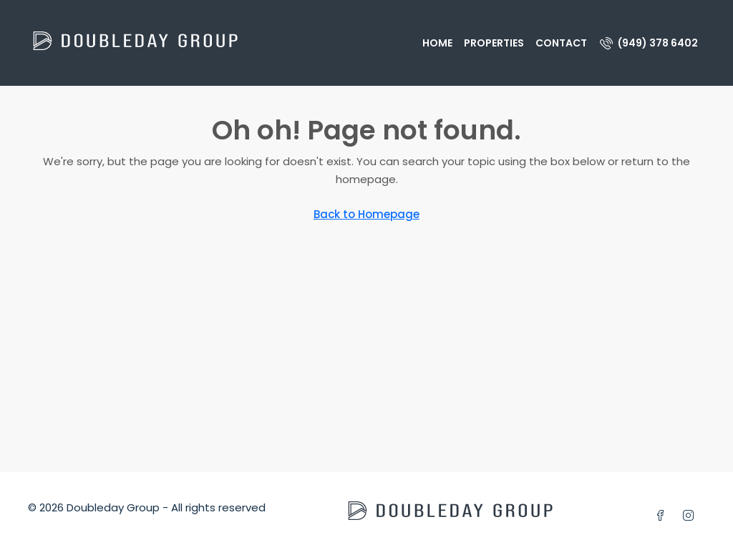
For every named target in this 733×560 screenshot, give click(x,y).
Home (437, 43)
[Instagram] (691, 516)
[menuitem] (649, 43)
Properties (494, 43)
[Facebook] (663, 516)
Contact (561, 43)
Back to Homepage (366, 214)
